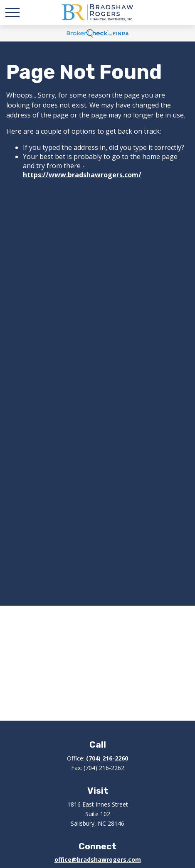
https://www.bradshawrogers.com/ (82, 175)
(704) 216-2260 (107, 758)
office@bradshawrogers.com (98, 859)
